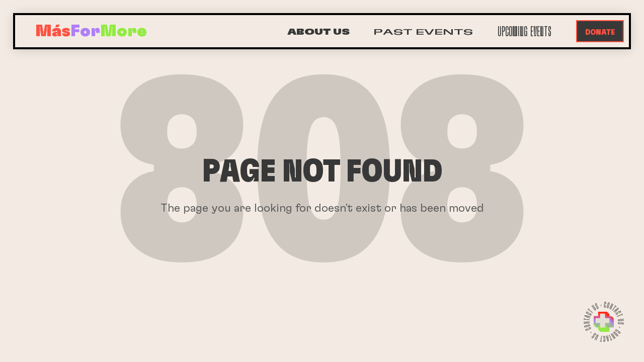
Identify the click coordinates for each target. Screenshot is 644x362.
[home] (91, 31)
